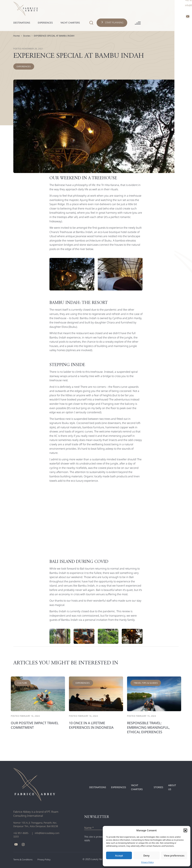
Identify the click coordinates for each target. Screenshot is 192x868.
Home (16, 36)
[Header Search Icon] (128, 9)
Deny (146, 855)
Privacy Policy (147, 862)
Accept (119, 855)
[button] (185, 830)
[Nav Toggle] (69, 10)
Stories (27, 36)
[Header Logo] (26, 9)
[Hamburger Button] (175, 9)
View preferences (174, 855)
